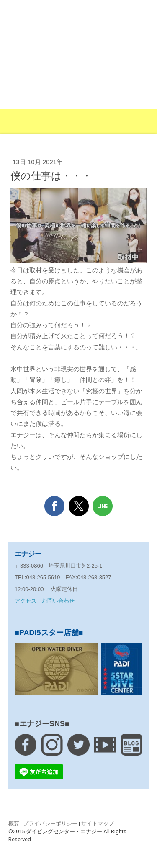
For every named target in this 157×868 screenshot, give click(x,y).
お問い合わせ (58, 601)
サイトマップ (98, 823)
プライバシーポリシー (50, 823)
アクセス (26, 601)
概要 (14, 823)
